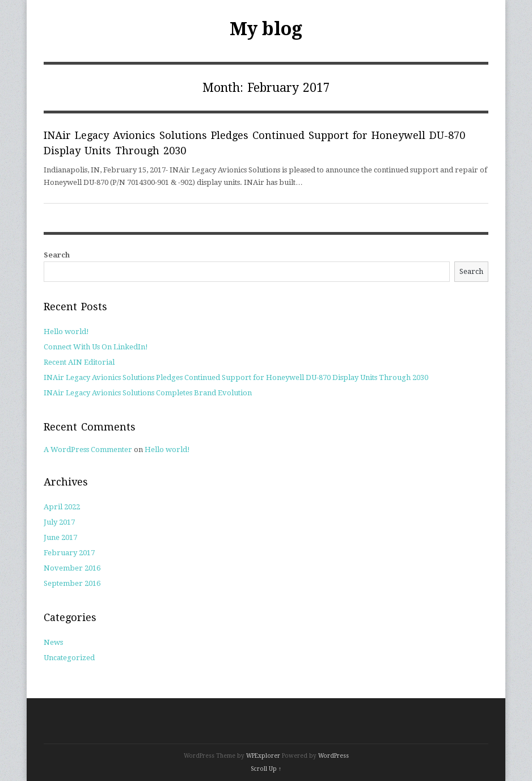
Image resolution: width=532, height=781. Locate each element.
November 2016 (72, 568)
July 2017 (59, 522)
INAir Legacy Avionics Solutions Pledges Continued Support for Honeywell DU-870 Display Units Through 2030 (236, 377)
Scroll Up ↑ (266, 769)
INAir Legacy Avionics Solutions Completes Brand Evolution (148, 393)
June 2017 (60, 537)
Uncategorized (69, 658)
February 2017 (69, 553)
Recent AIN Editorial (79, 362)
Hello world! (66, 332)
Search (57, 255)
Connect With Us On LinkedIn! (96, 347)
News (53, 642)
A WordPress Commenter (88, 449)
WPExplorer (263, 756)
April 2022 (62, 507)
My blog (266, 29)
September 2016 (72, 583)
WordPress (333, 756)
